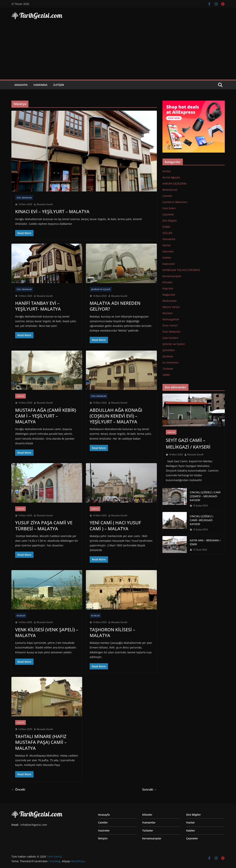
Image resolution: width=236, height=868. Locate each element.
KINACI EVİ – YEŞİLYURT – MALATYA (52, 211)
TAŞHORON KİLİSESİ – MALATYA (112, 632)
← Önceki (18, 789)
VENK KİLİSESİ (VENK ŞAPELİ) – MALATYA (47, 632)
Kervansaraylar (172, 276)
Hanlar (167, 245)
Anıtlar (167, 171)
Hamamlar (169, 239)
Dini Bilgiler (170, 221)
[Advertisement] (118, 52)
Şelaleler (168, 356)
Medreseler (170, 301)
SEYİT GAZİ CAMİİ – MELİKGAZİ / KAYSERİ (188, 443)
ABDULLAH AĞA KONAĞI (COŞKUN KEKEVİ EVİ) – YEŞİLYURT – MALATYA (116, 416)
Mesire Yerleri (171, 307)
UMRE (166, 375)
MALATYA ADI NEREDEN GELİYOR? (115, 306)
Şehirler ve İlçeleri (101, 289)
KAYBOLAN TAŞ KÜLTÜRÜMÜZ (181, 270)
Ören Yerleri (170, 325)
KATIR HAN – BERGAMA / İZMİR (205, 542)
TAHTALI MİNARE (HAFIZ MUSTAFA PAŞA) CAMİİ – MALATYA (41, 742)
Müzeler (168, 313)
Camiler (20, 396)
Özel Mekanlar (24, 198)
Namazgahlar (171, 319)
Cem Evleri (169, 208)
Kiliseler (21, 616)
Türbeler (168, 369)
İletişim (59, 85)
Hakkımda (40, 85)
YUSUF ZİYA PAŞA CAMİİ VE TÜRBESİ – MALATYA (44, 525)
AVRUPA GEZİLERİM (174, 184)
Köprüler (168, 288)
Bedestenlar (170, 190)
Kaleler (167, 258)
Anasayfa (21, 85)
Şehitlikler (169, 350)
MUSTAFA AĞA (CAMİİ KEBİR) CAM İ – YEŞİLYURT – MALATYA (46, 416)
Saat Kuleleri (170, 338)
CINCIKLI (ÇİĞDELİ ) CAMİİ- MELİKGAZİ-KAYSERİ (201, 520)
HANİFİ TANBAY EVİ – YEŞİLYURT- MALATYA (38, 306)
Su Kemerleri (171, 362)
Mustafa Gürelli (45, 204)
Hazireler (168, 251)
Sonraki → (150, 789)
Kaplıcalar (169, 264)
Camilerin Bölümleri (175, 202)
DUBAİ (166, 227)
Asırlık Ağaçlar (171, 177)
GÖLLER (167, 233)
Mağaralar (169, 295)
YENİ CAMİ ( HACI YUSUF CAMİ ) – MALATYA (115, 525)
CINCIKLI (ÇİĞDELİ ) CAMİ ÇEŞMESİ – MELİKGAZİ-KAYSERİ (205, 496)
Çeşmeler (168, 214)
